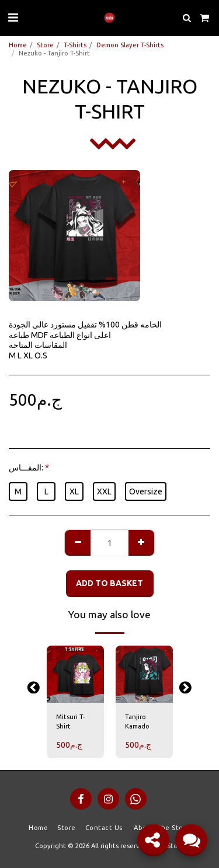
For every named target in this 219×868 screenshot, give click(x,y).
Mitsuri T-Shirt (70, 722)
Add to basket (109, 583)
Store (45, 45)
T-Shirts (75, 45)
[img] (75, 674)
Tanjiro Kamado (137, 722)
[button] (13, 17)
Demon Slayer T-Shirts (130, 45)
